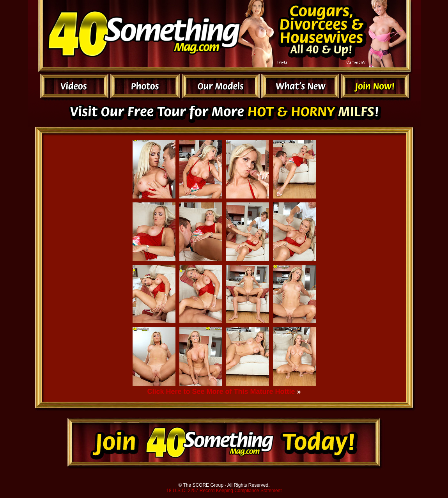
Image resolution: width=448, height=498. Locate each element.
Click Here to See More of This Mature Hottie (221, 392)
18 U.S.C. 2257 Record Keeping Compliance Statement (224, 491)
